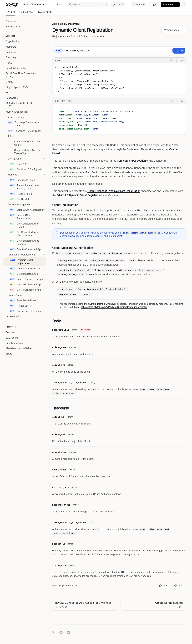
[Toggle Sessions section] (25, 52)
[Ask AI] (182, 61)
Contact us (139, 5)
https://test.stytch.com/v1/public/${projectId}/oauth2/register (114, 307)
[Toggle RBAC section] (25, 63)
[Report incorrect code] (172, 61)
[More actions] (183, 30)
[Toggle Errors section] (25, 354)
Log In (154, 5)
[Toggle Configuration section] (25, 159)
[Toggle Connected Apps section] (25, 117)
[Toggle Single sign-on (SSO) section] (25, 87)
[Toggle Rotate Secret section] (25, 295)
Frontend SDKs (26, 13)
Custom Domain (97, 304)
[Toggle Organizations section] (25, 41)
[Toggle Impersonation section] (25, 316)
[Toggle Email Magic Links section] (25, 68)
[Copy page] (171, 30)
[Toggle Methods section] (25, 175)
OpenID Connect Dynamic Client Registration (114, 191)
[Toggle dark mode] (184, 5)
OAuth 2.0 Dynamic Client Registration (79, 195)
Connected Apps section (131, 161)
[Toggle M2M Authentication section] (25, 112)
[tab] (58, 60)
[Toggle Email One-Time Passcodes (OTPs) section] (25, 75)
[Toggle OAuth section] (25, 82)
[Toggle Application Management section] (25, 255)
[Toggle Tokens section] (25, 136)
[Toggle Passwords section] (25, 98)
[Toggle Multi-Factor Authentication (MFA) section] (25, 105)
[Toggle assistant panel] (118, 5)
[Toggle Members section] (25, 47)
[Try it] (179, 51)
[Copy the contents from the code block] (177, 61)
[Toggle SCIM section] (25, 93)
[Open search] (88, 5)
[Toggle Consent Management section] (25, 205)
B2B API (10, 13)
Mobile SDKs (45, 13)
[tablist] (111, 61)
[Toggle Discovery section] (25, 57)
